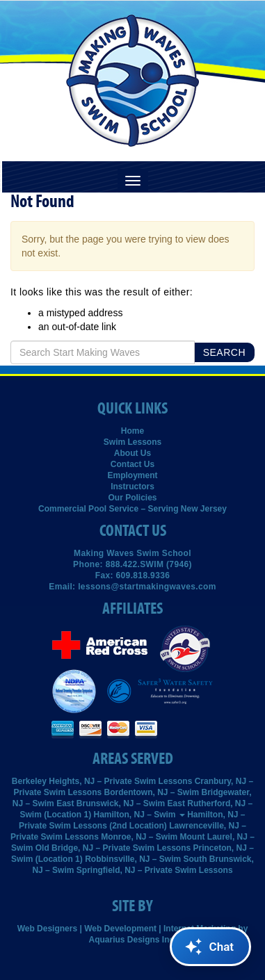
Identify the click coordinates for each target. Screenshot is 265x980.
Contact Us (132, 464)
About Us (132, 453)
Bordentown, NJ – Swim (152, 792)
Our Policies (132, 498)
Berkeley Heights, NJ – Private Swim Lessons (102, 781)
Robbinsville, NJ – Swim (133, 859)
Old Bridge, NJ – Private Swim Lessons (113, 848)
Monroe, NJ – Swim (139, 837)
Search (224, 352)
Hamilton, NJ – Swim (139, 815)
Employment (132, 475)
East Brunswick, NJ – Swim (111, 803)
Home (132, 431)
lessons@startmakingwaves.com (147, 587)
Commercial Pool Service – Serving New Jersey (132, 509)
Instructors (132, 487)
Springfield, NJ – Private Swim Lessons (155, 870)
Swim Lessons (132, 442)
